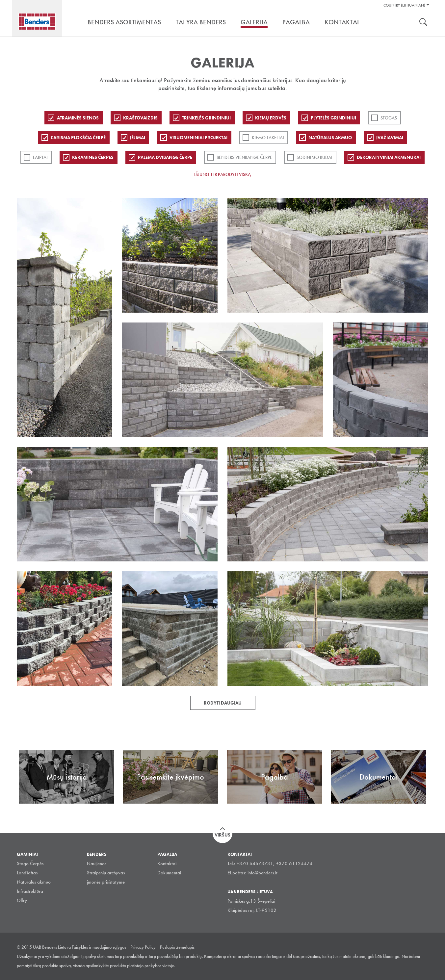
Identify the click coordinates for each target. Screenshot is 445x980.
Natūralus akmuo (330, 138)
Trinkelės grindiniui (206, 118)
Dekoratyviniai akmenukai (389, 157)
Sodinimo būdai (314, 157)
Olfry (22, 900)
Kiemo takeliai (268, 138)
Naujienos (97, 864)
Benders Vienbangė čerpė (244, 157)
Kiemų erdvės (271, 118)
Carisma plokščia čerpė (78, 138)
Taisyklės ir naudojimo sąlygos (99, 947)
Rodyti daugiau (223, 703)
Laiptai (40, 157)
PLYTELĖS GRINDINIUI (333, 118)
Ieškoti (423, 23)
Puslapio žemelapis (177, 947)
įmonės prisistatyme (106, 882)
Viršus (222, 835)
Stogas (389, 118)
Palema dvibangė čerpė (165, 157)
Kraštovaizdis (140, 118)
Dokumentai (169, 873)
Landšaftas (27, 873)
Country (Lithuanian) (404, 5)
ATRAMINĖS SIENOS (78, 118)
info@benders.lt (262, 873)
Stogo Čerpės (30, 864)
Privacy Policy (143, 947)
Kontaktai (167, 864)
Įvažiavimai (390, 138)
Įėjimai (138, 138)
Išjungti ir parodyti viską (222, 174)
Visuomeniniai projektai (198, 138)
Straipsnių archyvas (106, 873)
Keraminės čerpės (93, 157)
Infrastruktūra (30, 891)
